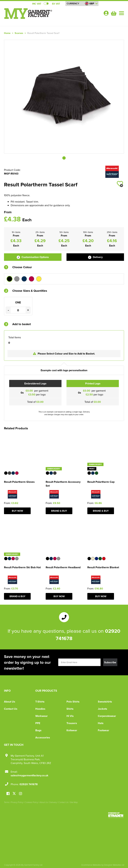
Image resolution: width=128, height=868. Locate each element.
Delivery (95, 257)
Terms (7, 802)
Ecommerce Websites (91, 865)
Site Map (74, 802)
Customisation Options (33, 257)
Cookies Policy (31, 802)
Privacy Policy (17, 802)
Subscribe (110, 662)
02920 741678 (29, 784)
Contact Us (11, 709)
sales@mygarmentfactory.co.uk (29, 775)
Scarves (19, 33)
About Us (10, 702)
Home (7, 33)
